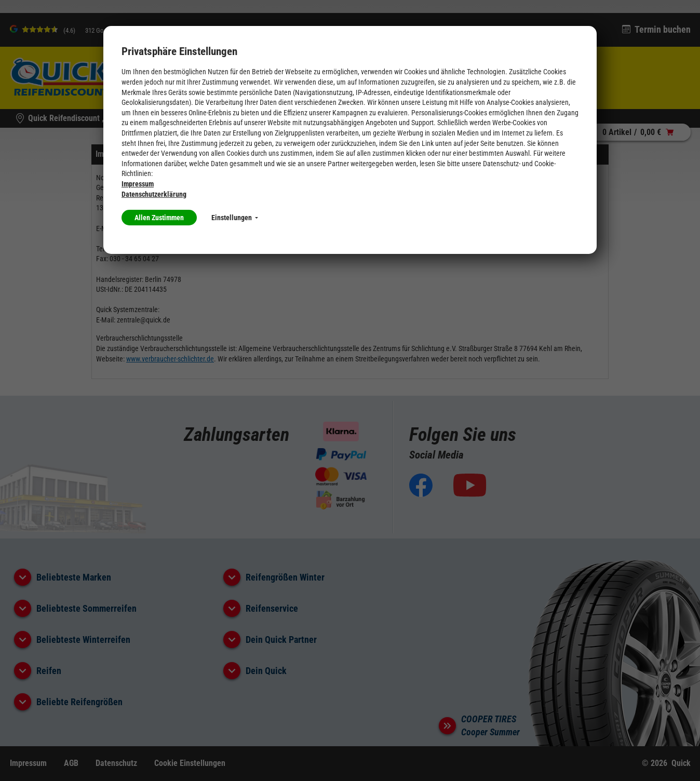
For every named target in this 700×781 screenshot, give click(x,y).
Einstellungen (235, 218)
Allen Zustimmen (159, 218)
